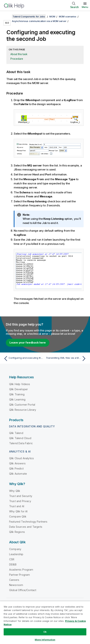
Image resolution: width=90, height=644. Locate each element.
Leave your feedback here (28, 343)
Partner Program (19, 575)
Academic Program (21, 570)
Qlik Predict (16, 468)
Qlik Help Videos (20, 384)
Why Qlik (15, 491)
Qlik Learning (17, 399)
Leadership (16, 554)
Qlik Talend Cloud (20, 438)
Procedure (17, 59)
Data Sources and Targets (26, 527)
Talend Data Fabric (21, 443)
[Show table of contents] (7, 16)
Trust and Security (21, 496)
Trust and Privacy (20, 501)
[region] (45, 622)
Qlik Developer (18, 389)
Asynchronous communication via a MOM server (39, 21)
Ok (45, 632)
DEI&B (13, 564)
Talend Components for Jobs (29, 16)
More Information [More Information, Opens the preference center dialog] (45, 640)
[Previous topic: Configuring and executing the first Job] (23, 359)
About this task (19, 54)
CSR (12, 559)
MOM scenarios (68, 16)
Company (15, 549)
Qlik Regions (17, 532)
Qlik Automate (18, 474)
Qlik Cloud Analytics (21, 458)
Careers (14, 580)
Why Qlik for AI (18, 511)
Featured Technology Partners (28, 522)
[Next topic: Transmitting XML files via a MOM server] (67, 359)
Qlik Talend (16, 433)
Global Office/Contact (23, 590)
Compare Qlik (18, 516)
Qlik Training (17, 394)
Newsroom (16, 585)
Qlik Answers (17, 463)
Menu (85, 7)
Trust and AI (17, 506)
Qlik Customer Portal (22, 405)
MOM (52, 16)
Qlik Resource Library (23, 410)
